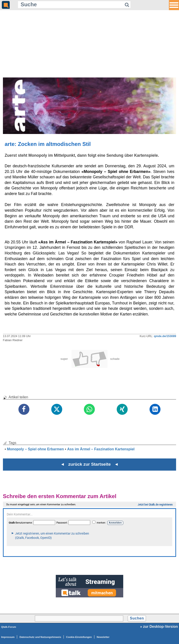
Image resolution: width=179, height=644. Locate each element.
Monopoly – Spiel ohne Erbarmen (35, 449)
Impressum (8, 637)
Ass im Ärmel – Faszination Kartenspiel (101, 449)
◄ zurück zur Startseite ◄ (90, 464)
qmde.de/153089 (165, 336)
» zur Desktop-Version (159, 627)
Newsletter (103, 637)
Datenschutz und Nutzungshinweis (40, 637)
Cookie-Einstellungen (79, 637)
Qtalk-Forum (9, 627)
